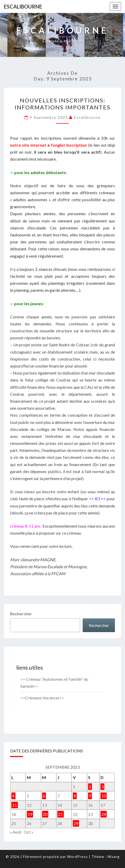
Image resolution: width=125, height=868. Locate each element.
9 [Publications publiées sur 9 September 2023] (90, 796)
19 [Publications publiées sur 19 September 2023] (30, 814)
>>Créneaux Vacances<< (42, 698)
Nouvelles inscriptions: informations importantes (63, 104)
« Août (16, 832)
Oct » (29, 832)
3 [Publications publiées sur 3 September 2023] (102, 787)
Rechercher (21, 614)
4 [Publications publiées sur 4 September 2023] (13, 796)
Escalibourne (23, 6)
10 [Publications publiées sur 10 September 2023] (104, 796)
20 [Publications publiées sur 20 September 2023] (45, 814)
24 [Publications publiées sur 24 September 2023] (104, 814)
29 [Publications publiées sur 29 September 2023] (76, 823)
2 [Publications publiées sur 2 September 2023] (90, 787)
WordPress (77, 856)
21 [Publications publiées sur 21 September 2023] (60, 814)
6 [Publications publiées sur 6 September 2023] (44, 796)
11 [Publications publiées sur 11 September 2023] (14, 805)
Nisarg (114, 856)
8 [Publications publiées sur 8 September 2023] (75, 796)
